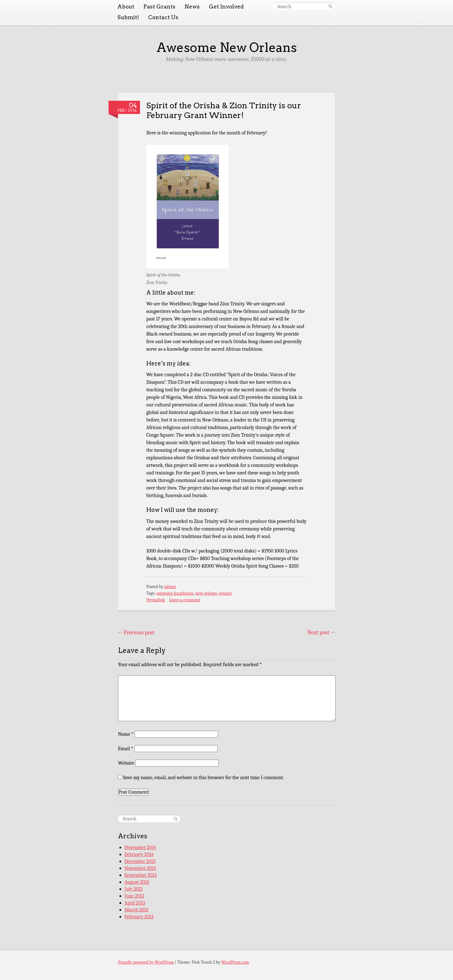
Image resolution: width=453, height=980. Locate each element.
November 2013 (140, 868)
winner (225, 593)
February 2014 (139, 854)
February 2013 (139, 917)
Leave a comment (185, 600)
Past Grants (159, 7)
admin (170, 587)
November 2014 (140, 847)
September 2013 (141, 875)
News (192, 7)
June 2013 (134, 896)
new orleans (206, 593)
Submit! (128, 17)
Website (126, 763)
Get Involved (226, 7)
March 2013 (137, 910)
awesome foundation (175, 593)
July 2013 (134, 889)
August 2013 (137, 882)
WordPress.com (235, 962)
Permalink (156, 600)
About (126, 7)
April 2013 (135, 903)
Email (126, 749)
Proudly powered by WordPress (146, 962)
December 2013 (140, 861)
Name (126, 734)
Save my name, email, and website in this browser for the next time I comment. (204, 778)
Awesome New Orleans (227, 48)
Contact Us (163, 17)
